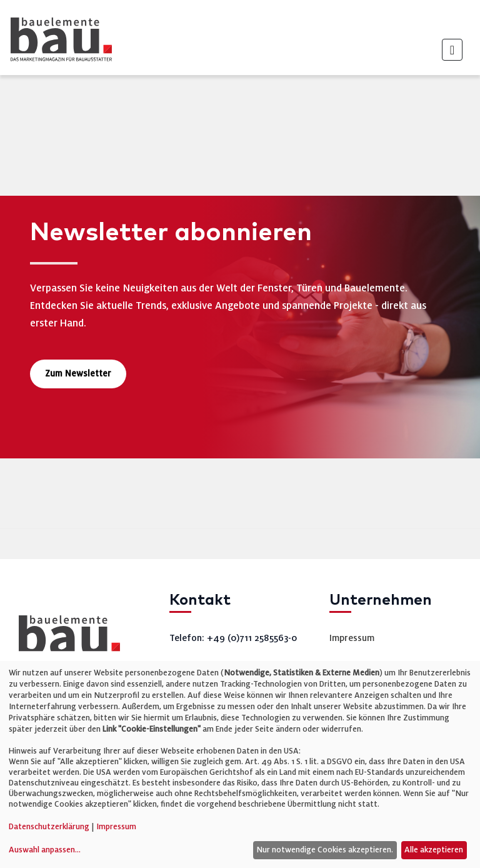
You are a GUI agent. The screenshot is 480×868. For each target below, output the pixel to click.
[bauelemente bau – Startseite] (65, 638)
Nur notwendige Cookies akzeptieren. (325, 850)
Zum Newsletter (78, 374)
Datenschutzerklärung (49, 827)
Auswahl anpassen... (45, 850)
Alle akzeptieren (434, 850)
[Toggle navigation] (452, 50)
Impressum (352, 638)
